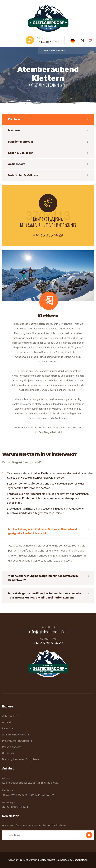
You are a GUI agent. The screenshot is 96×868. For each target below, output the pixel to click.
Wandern (14, 130)
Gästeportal (9, 753)
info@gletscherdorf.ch (48, 632)
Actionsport (16, 164)
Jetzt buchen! (10, 716)
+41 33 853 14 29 (48, 42)
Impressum (8, 728)
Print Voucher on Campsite (17, 741)
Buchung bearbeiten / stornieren (21, 759)
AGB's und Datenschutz (16, 735)
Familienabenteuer (21, 142)
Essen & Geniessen (21, 153)
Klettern (14, 119)
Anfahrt (7, 722)
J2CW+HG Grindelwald (16, 807)
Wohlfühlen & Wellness (23, 175)
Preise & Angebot (12, 747)
